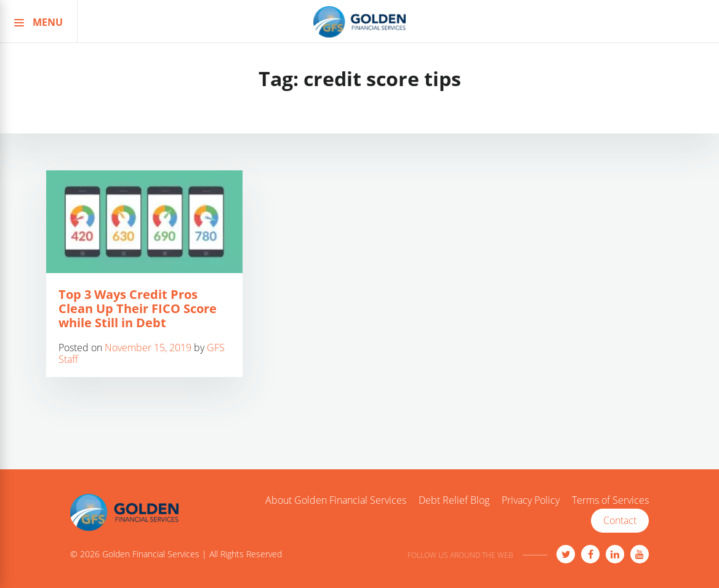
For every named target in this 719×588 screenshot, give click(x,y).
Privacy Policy (531, 501)
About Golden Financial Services (336, 501)
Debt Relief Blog (454, 501)
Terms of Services (610, 501)
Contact (620, 520)
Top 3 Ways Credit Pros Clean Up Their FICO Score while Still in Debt (138, 308)
